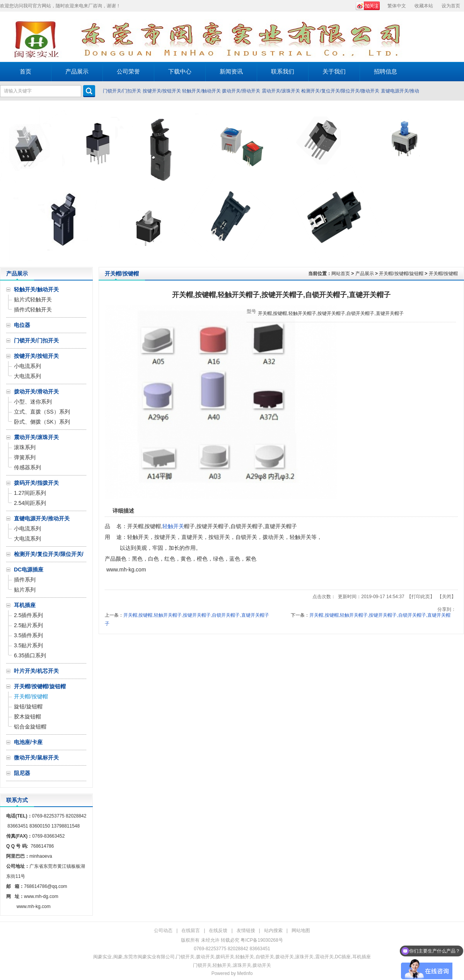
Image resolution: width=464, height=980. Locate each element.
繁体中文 (397, 6)
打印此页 (421, 597)
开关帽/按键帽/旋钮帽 (401, 274)
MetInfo (245, 973)
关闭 (447, 597)
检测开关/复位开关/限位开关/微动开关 (340, 91)
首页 (26, 71)
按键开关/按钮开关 (162, 91)
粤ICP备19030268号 (262, 940)
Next (456, 184)
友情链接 (246, 930)
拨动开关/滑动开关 (241, 91)
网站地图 (301, 930)
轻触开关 (173, 526)
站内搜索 (273, 930)
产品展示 (365, 274)
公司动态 (163, 930)
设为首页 (451, 6)
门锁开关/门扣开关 (122, 91)
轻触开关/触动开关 (201, 91)
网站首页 (341, 274)
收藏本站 (424, 6)
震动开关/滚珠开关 (281, 91)
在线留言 (191, 930)
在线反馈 (218, 930)
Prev (8, 184)
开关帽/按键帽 (443, 274)
